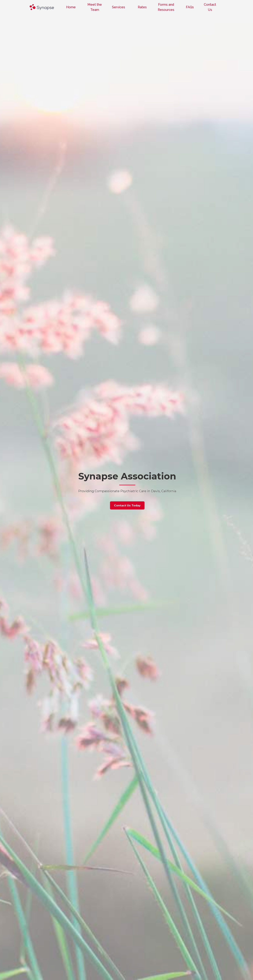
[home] (42, 7)
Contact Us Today (145, 505)
